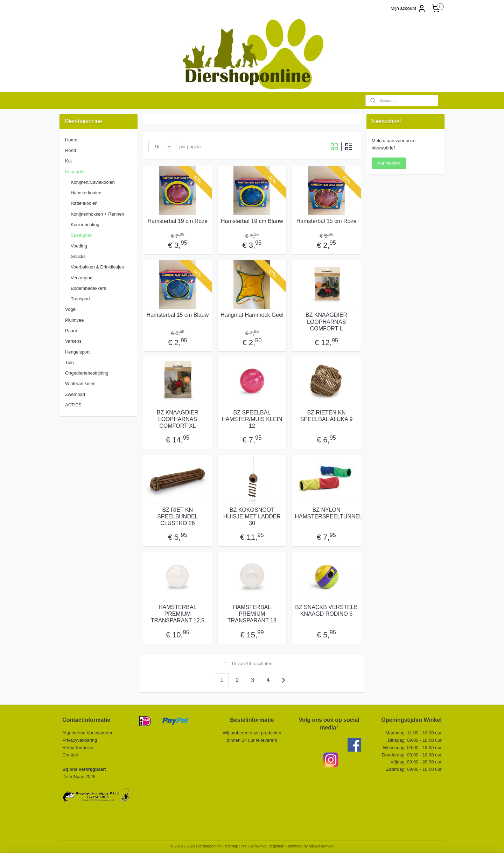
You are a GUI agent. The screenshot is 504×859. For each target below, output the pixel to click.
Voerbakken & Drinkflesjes (97, 267)
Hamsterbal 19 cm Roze (178, 221)
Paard (71, 331)
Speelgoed (82, 235)
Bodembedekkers (88, 288)
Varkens (73, 341)
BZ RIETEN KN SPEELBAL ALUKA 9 (327, 416)
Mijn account (408, 8)
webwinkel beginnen (267, 846)
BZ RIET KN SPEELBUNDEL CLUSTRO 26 (178, 516)
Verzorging (82, 278)
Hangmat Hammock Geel (252, 315)
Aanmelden (389, 163)
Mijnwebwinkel (321, 846)
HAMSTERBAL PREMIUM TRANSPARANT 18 (252, 614)
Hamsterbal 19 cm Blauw (252, 221)
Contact (71, 755)
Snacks (78, 256)
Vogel (71, 309)
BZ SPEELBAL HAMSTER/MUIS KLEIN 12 (252, 419)
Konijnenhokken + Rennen (97, 214)
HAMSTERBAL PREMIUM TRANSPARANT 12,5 (178, 614)
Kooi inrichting (85, 225)
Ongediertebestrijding (87, 373)
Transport (80, 299)
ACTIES (73, 405)
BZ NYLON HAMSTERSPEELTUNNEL (327, 513)
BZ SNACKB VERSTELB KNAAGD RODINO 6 (326, 610)
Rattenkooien (84, 203)
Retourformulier (78, 748)
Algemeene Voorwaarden (88, 733)
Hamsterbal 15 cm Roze (327, 221)
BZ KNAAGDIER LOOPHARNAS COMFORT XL (178, 419)
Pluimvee (74, 320)
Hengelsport (77, 352)
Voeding (79, 246)
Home (71, 140)
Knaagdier (75, 172)
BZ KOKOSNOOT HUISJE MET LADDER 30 (252, 516)
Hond (71, 150)
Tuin (69, 362)
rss (244, 846)
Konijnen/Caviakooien (93, 182)
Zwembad (75, 394)
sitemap (232, 846)
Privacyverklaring (80, 740)
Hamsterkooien (86, 193)
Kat (69, 161)
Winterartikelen (80, 383)
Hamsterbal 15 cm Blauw (177, 315)
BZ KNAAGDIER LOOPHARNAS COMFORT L (326, 322)
